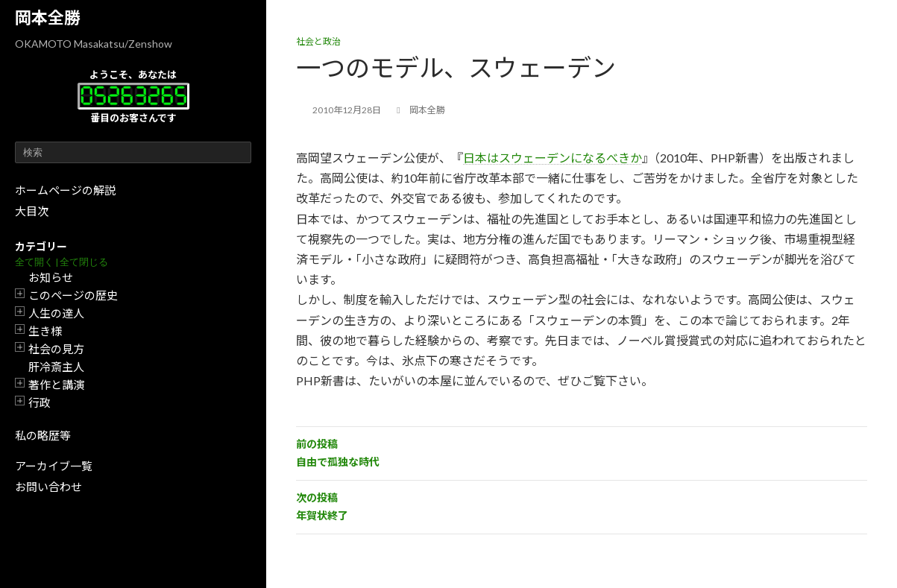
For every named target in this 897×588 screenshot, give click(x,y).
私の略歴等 (43, 435)
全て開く (34, 262)
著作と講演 (56, 385)
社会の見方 (56, 349)
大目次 (32, 211)
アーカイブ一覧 (54, 466)
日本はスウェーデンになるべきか (553, 158)
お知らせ (51, 277)
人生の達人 (56, 313)
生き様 (45, 331)
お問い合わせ (48, 487)
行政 (40, 402)
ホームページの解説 (65, 190)
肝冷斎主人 (56, 367)
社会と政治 (318, 41)
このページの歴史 (73, 295)
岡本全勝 (48, 18)
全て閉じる (84, 262)
